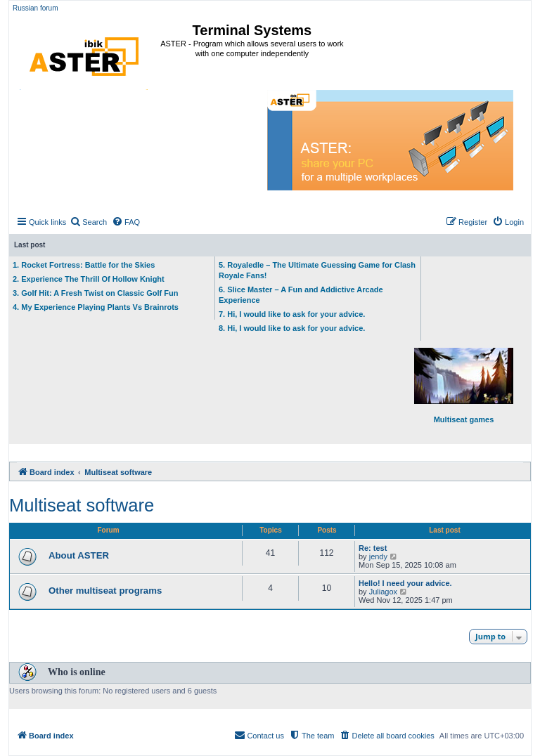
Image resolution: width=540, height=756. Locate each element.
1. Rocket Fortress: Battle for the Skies (84, 265)
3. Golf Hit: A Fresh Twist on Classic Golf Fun (96, 293)
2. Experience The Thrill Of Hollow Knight (89, 279)
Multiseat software (82, 505)
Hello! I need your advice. (405, 583)
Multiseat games (464, 386)
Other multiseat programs (105, 591)
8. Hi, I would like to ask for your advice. (292, 328)
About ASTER (79, 555)
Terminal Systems (252, 30)
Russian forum (35, 8)
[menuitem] (88, 222)
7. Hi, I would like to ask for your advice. (292, 314)
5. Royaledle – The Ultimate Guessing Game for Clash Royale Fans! (317, 270)
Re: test (373, 548)
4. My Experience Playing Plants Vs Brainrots (96, 307)
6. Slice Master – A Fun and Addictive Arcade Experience (301, 295)
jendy (378, 556)
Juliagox (383, 592)
